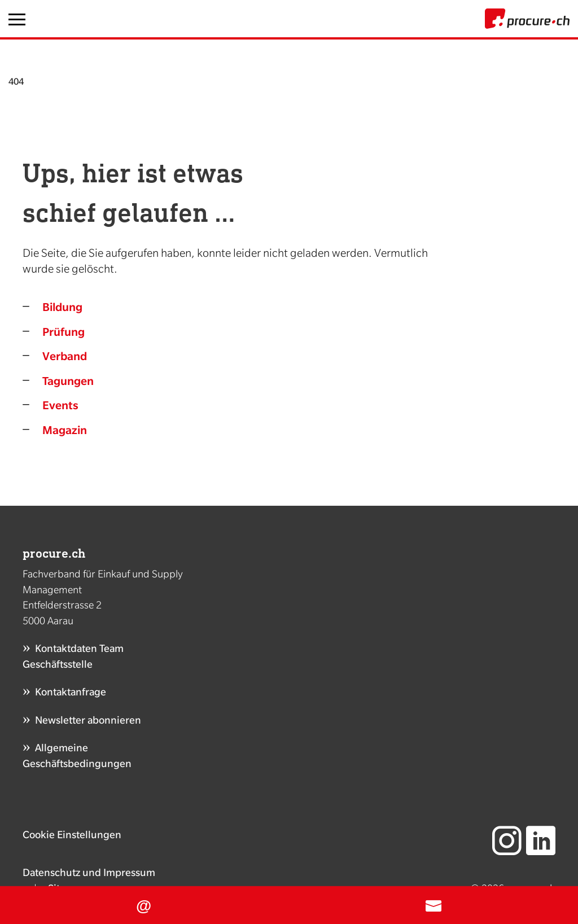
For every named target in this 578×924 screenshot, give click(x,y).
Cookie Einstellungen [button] (72, 835)
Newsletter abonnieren (88, 720)
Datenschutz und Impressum (89, 872)
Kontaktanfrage (71, 692)
